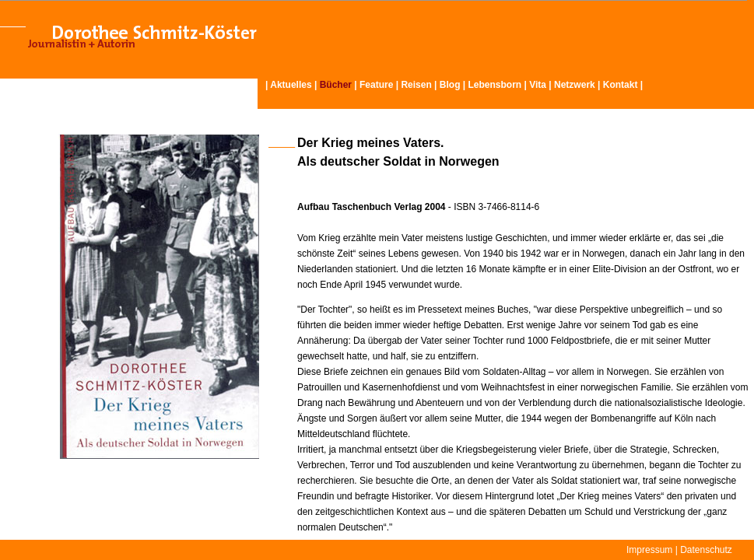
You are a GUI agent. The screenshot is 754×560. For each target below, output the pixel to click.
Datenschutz (706, 550)
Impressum (649, 550)
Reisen (416, 85)
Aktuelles (291, 85)
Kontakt (621, 85)
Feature (376, 85)
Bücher (336, 85)
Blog (450, 85)
